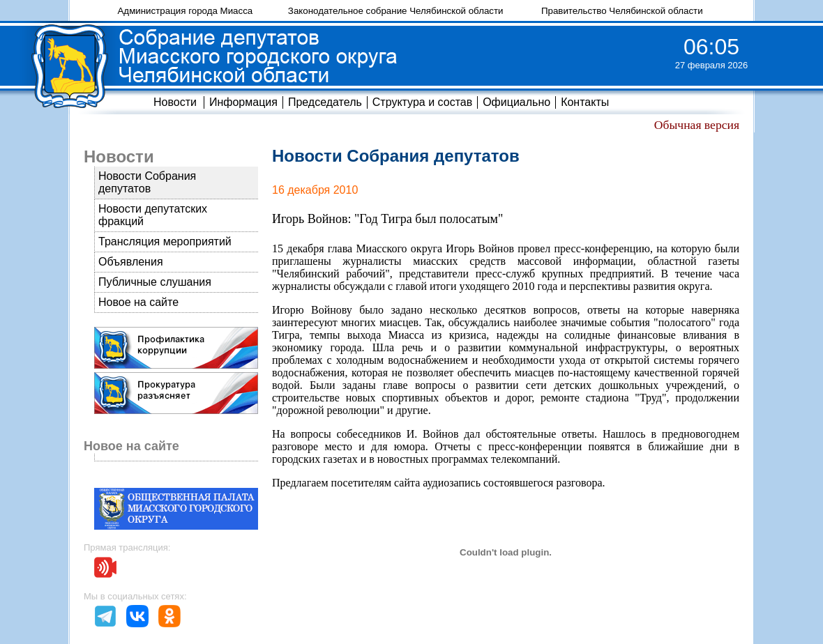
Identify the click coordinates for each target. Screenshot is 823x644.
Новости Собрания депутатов (147, 182)
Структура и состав (422, 102)
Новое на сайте (138, 302)
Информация (243, 102)
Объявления (131, 262)
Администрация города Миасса (185, 11)
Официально (516, 102)
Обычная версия (697, 125)
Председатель (325, 102)
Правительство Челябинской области (622, 11)
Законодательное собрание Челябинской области (396, 11)
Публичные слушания (155, 282)
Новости (175, 102)
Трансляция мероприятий (165, 242)
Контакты (585, 102)
